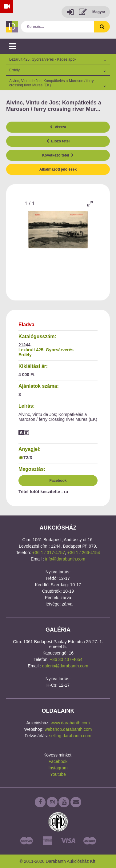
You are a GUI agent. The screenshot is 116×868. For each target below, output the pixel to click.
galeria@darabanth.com (65, 666)
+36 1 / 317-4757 (49, 553)
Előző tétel (58, 141)
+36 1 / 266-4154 (84, 553)
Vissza (58, 127)
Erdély (25, 355)
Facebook (58, 481)
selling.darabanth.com (70, 736)
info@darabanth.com (65, 559)
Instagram (58, 768)
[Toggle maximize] (90, 204)
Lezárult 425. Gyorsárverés (46, 350)
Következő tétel (58, 155)
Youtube (58, 774)
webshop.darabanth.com (68, 729)
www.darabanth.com (70, 723)
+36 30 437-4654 (66, 659)
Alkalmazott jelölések (58, 169)
